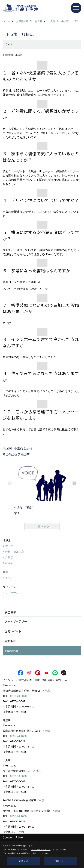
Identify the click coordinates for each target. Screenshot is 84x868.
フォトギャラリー (16, 621)
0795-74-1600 (18, 736)
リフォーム (12, 592)
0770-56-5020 (18, 776)
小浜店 (9, 563)
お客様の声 (11, 651)
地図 (48, 691)
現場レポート (13, 631)
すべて (9, 546)
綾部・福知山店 (15, 552)
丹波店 (9, 557)
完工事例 (10, 641)
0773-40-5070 (18, 696)
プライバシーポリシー (41, 849)
